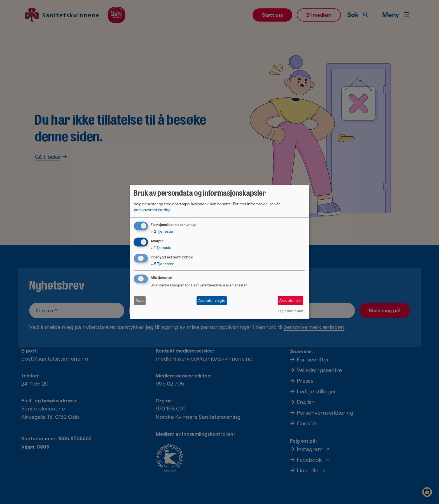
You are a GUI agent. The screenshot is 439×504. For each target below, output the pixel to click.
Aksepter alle (290, 300)
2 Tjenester (162, 231)
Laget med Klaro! (291, 311)
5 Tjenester (162, 264)
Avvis (140, 300)
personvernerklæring (152, 210)
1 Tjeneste (161, 248)
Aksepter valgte (212, 300)
